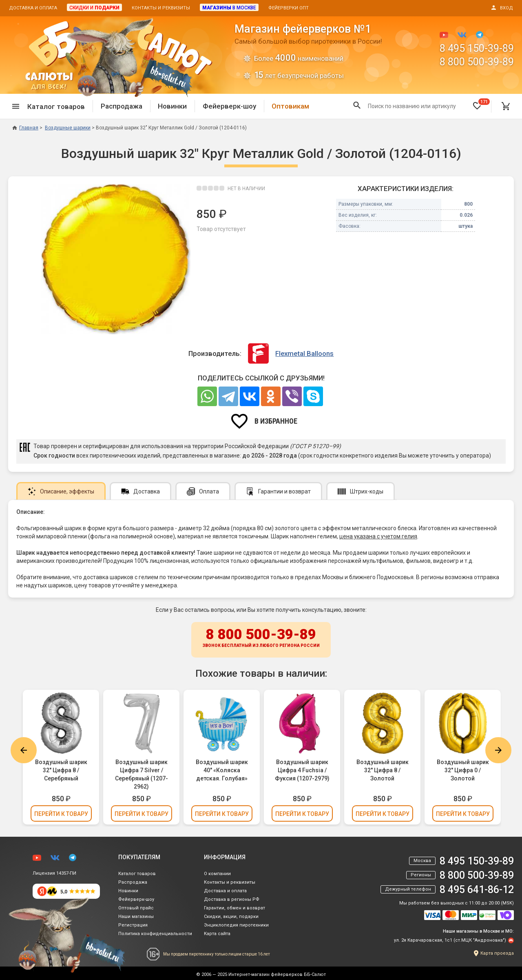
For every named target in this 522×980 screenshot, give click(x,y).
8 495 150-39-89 (477, 48)
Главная (25, 128)
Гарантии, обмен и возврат (234, 908)
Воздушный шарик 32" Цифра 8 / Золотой (383, 770)
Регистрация (133, 925)
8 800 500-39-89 (477, 62)
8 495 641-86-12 (477, 890)
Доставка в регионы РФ (232, 899)
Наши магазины (136, 917)
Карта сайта (217, 934)
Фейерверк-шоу (229, 106)
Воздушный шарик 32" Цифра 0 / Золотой (463, 770)
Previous (24, 750)
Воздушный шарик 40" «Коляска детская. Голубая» (222, 770)
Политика (155, 934)
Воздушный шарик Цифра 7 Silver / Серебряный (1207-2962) (142, 774)
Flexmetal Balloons (304, 353)
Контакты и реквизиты (161, 8)
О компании (217, 874)
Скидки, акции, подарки (231, 917)
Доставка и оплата (33, 8)
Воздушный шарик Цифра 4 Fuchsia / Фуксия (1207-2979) (302, 770)
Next (498, 750)
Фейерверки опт (289, 8)
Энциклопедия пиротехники (236, 925)
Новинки (172, 106)
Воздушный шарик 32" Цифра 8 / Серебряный (61, 770)
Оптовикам (290, 106)
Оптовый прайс (136, 908)
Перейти (61, 814)
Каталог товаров (137, 874)
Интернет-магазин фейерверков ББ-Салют (277, 974)
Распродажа (122, 106)
